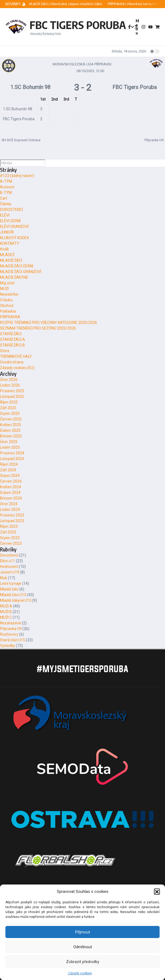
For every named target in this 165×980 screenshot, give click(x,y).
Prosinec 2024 (12, 453)
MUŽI (4, 289)
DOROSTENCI (11, 210)
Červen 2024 (11, 481)
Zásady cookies (80, 973)
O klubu (6, 300)
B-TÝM (6, 193)
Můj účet (7, 283)
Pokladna (8, 311)
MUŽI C (6, 617)
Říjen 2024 (9, 464)
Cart (4, 198)
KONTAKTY (10, 243)
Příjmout (83, 932)
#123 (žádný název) (17, 176)
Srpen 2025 (10, 413)
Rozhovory (9, 634)
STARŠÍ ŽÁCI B (12, 345)
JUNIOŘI (7, 232)
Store (5, 351)
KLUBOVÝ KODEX (15, 238)
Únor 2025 (9, 442)
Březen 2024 (11, 498)
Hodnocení (9, 567)
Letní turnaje (11, 583)
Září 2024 (8, 470)
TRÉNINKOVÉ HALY (16, 356)
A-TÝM (6, 181)
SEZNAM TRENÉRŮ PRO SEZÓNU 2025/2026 (38, 328)
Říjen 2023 (9, 526)
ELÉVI (5, 215)
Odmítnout (83, 947)
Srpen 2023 (10, 538)
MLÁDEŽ (7, 255)
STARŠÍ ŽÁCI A (13, 339)
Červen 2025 (11, 419)
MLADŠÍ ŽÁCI (11, 260)
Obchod (7, 306)
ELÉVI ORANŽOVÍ (14, 227)
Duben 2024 (10, 493)
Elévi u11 (8, 561)
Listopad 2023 (12, 521)
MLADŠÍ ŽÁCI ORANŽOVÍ (21, 272)
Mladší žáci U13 (13, 595)
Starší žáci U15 (13, 640)
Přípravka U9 (11, 629)
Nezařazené (11, 623)
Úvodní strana (12, 362)
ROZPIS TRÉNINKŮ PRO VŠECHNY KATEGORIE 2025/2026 (49, 323)
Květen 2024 (11, 487)
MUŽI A (6, 606)
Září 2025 (8, 408)
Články (6, 204)
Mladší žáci (9, 589)
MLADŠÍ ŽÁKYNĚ (14, 277)
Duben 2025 (10, 430)
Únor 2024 (9, 504)
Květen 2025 (11, 425)
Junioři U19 (10, 572)
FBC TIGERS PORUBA (78, 25)
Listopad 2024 (12, 459)
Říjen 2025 (9, 402)
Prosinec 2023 (12, 515)
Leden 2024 (10, 510)
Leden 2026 (10, 385)
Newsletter (9, 294)
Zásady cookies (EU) (17, 368)
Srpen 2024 (10, 476)
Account (7, 187)
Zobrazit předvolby (83, 962)
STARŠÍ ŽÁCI (11, 334)
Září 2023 (8, 532)
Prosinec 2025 (12, 391)
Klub (4, 578)
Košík (4, 249)
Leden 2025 (10, 447)
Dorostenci (9, 555)
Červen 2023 (11, 543)
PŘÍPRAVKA (10, 317)
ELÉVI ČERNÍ (10, 221)
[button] (157, 891)
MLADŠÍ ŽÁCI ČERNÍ (17, 266)
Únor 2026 (9, 380)
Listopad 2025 (12, 397)
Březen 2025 (11, 436)
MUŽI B (6, 612)
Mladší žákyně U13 (16, 600)
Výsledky (8, 646)
